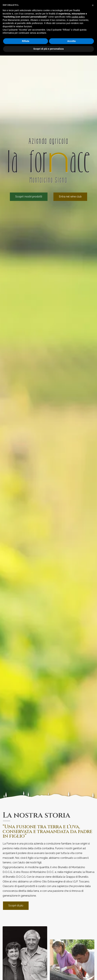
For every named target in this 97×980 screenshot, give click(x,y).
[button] (93, 5)
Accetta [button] (71, 41)
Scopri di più (16, 906)
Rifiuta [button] (26, 41)
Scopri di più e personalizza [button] (48, 49)
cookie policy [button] (78, 17)
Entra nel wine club (70, 197)
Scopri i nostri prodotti (29, 197)
